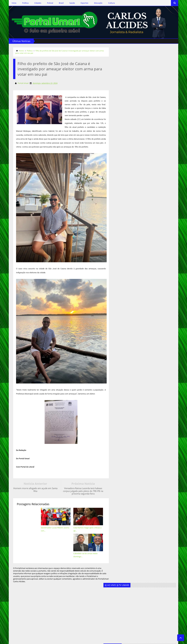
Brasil (58, 3)
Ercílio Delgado (62, 604)
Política (22, 3)
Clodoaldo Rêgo (62, 586)
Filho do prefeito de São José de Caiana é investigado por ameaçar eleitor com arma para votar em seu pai (57, 52)
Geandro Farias (62, 614)
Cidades (35, 3)
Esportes (82, 3)
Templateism (50, 641)
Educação (95, 3)
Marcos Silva (61, 619)
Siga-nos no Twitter (26, 584)
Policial (47, 3)
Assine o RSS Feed (26, 593)
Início (11, 3)
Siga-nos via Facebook (28, 576)
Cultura (109, 3)
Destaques (60, 595)
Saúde (69, 3)
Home (18, 50)
